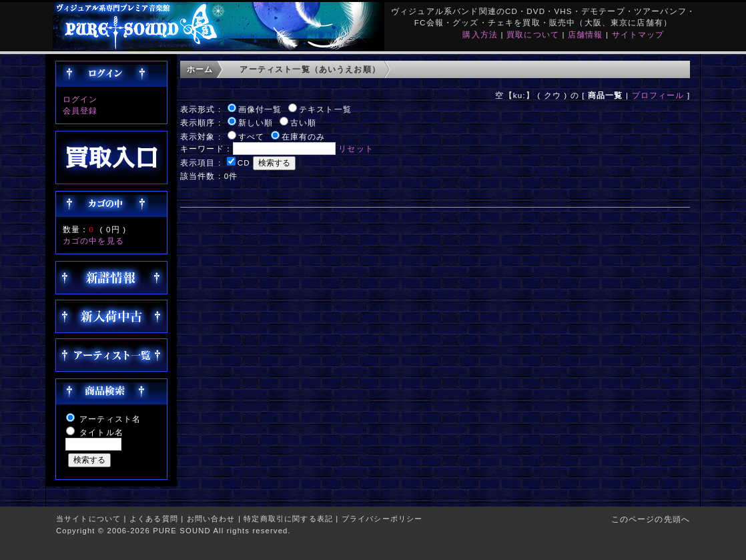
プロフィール (658, 95)
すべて (251, 136)
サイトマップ (638, 34)
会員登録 (80, 110)
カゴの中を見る (93, 241)
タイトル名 (101, 432)
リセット (356, 149)
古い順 (303, 122)
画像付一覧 (260, 109)
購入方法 (480, 34)
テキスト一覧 (325, 109)
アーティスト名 (110, 419)
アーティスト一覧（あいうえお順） (310, 69)
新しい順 (256, 122)
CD (244, 163)
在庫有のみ (304, 136)
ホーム (200, 69)
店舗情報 (586, 34)
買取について (533, 34)
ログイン (80, 99)
